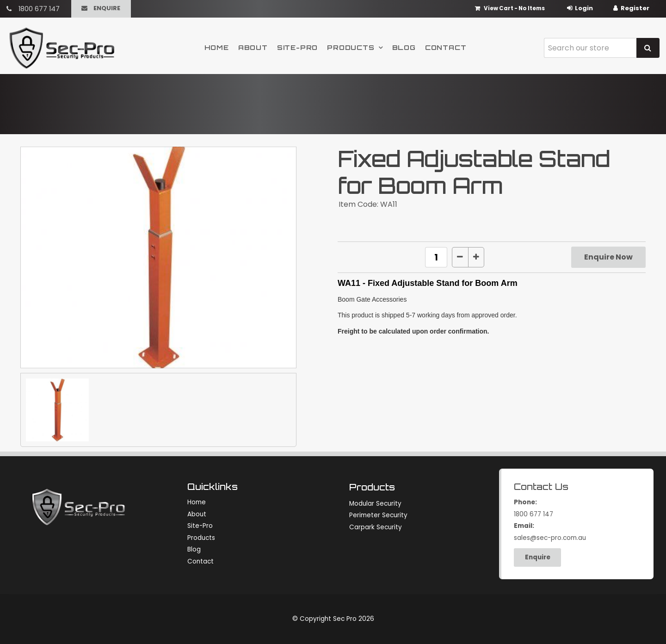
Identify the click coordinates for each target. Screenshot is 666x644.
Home (217, 47)
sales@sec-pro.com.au (577, 531)
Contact (446, 47)
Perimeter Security (378, 515)
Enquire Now (608, 257)
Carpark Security (376, 527)
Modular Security (375, 504)
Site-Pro (297, 47)
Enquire (107, 8)
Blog (404, 47)
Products (351, 47)
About (253, 47)
